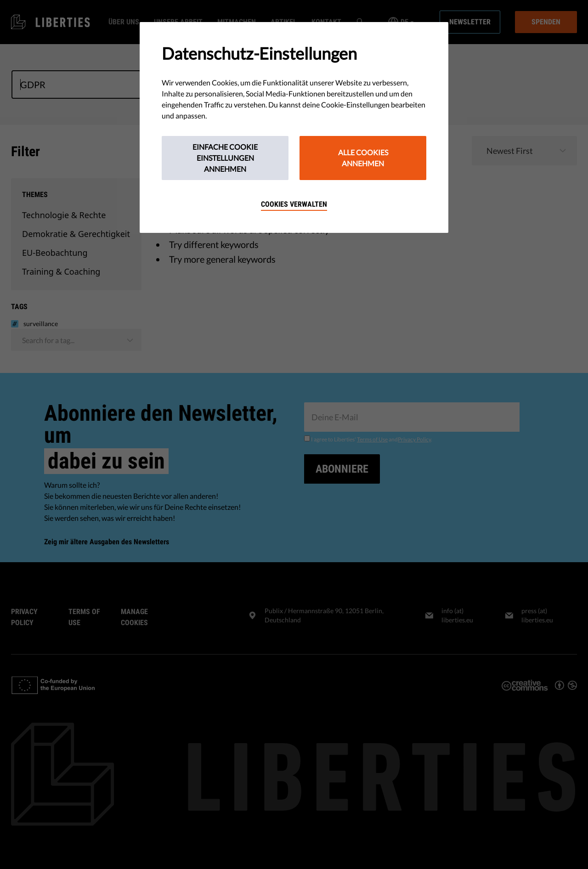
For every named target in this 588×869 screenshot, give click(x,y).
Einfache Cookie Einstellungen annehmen (225, 158)
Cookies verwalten (294, 204)
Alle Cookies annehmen (363, 158)
